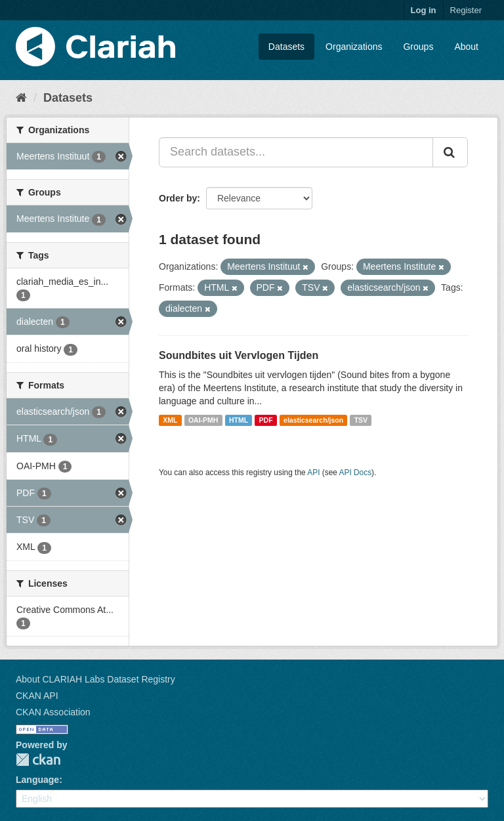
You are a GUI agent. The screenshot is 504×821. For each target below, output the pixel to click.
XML (170, 420)
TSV (361, 420)
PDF (266, 420)
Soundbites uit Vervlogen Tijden (239, 355)
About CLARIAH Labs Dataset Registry (95, 679)
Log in (424, 10)
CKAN (38, 760)
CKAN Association (53, 712)
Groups (418, 47)
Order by (178, 198)
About (466, 47)
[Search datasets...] (296, 152)
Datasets (286, 47)
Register (466, 10)
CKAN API (37, 696)
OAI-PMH (203, 420)
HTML (239, 420)
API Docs (356, 473)
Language (37, 780)
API (313, 473)
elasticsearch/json (313, 420)
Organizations (354, 47)
